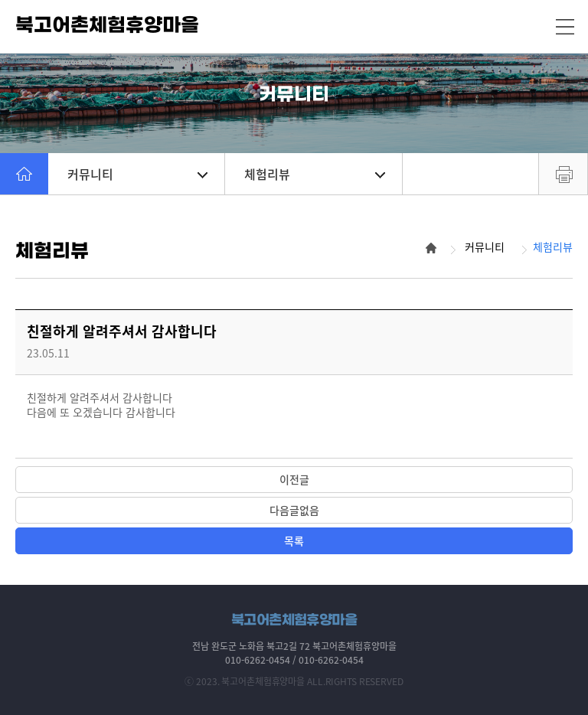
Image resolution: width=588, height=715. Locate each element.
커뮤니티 (137, 174)
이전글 (294, 479)
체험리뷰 (314, 174)
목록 (294, 540)
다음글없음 (294, 510)
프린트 (563, 174)
